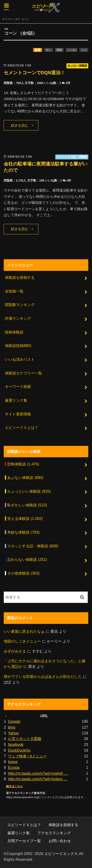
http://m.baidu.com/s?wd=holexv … (38, 779)
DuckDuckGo (19, 750)
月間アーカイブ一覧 (24, 841)
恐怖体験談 (23, 464)
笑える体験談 (25, 518)
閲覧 (59, 50)
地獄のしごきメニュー (22, 641)
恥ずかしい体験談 (27, 505)
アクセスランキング (54, 833)
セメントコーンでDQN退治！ (34, 73)
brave (13, 762)
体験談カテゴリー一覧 (23, 373)
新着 (38, 50)
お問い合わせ (60, 841)
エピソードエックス (61, 854)
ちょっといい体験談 (29, 491)
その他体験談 (23, 573)
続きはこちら (14, 786)
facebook (16, 744)
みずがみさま (15, 651)
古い (49, 50)
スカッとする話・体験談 (33, 546)
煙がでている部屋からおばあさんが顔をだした (43, 676)
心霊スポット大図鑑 (25, 739)
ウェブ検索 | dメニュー (27, 756)
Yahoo (13, 733)
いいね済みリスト (20, 359)
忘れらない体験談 (27, 559)
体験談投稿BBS (18, 346)
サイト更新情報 (18, 414)
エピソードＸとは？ (22, 427)
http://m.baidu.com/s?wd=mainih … (38, 773)
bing (11, 727)
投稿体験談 (14, 332)
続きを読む (20, 125)
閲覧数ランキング (20, 305)
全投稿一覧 (14, 291)
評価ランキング (18, 318)
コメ (84, 50)
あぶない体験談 (25, 478)
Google (14, 721)
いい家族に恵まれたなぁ (24, 631)
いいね (72, 50)
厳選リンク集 (16, 400)
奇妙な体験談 (23, 532)
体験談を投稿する (20, 277)
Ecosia (14, 767)
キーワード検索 (18, 387)
